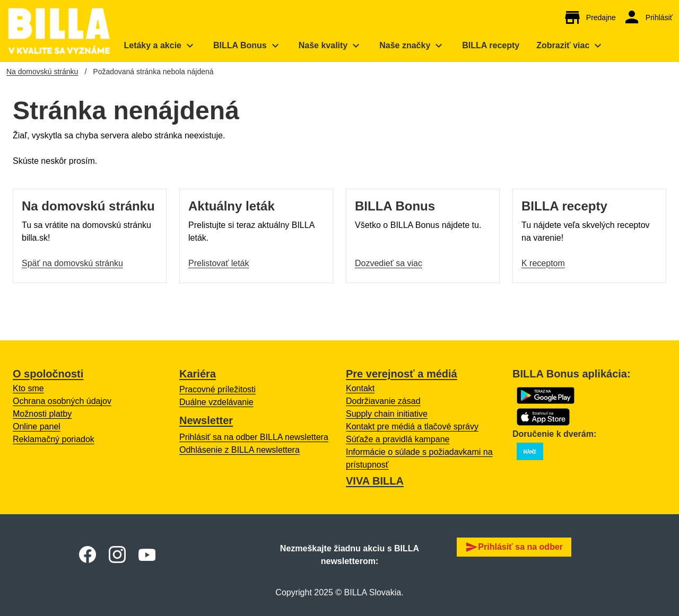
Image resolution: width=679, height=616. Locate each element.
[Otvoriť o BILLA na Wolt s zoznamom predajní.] (530, 451)
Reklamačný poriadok (54, 439)
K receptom (543, 263)
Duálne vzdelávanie (216, 402)
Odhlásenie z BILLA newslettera (240, 450)
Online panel (37, 426)
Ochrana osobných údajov (62, 401)
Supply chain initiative (387, 414)
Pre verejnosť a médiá (402, 374)
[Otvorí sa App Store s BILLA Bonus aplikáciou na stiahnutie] (543, 417)
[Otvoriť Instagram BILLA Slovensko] (117, 555)
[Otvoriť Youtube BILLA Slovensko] (147, 555)
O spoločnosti (48, 374)
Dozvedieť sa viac (389, 263)
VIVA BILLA (375, 481)
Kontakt (360, 388)
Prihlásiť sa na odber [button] (514, 547)
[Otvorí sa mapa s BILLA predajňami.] (589, 17)
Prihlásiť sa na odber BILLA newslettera (254, 437)
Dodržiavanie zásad (383, 401)
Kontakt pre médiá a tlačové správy (412, 426)
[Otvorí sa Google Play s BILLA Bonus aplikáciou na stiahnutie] (546, 395)
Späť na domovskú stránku (72, 263)
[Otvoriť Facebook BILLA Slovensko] (88, 555)
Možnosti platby (42, 414)
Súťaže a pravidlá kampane (398, 439)
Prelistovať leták (219, 263)
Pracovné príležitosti (217, 389)
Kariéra (198, 374)
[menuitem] (160, 46)
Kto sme (28, 388)
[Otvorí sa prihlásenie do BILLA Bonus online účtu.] (647, 18)
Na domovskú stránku (42, 72)
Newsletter (206, 420)
